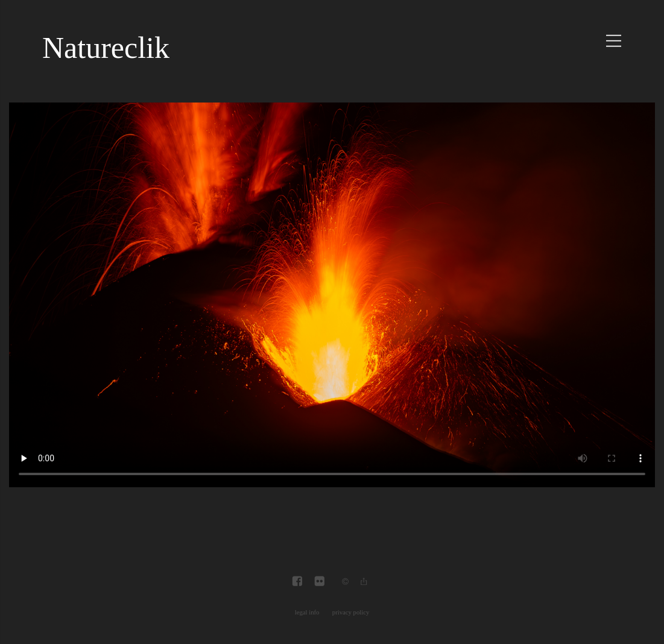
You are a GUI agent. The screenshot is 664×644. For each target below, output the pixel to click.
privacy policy (351, 612)
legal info (307, 612)
